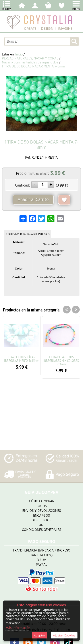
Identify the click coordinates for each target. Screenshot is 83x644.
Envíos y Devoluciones (42, 511)
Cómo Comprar (42, 501)
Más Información (18, 628)
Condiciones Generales (41, 530)
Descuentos (41, 520)
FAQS (41, 525)
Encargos (41, 516)
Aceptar (40, 635)
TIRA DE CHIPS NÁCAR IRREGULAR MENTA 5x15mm (22, 359)
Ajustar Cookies (64, 635)
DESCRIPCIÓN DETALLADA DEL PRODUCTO (28, 234)
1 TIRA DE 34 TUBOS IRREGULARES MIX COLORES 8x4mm (61, 360)
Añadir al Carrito (33, 200)
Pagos (42, 506)
